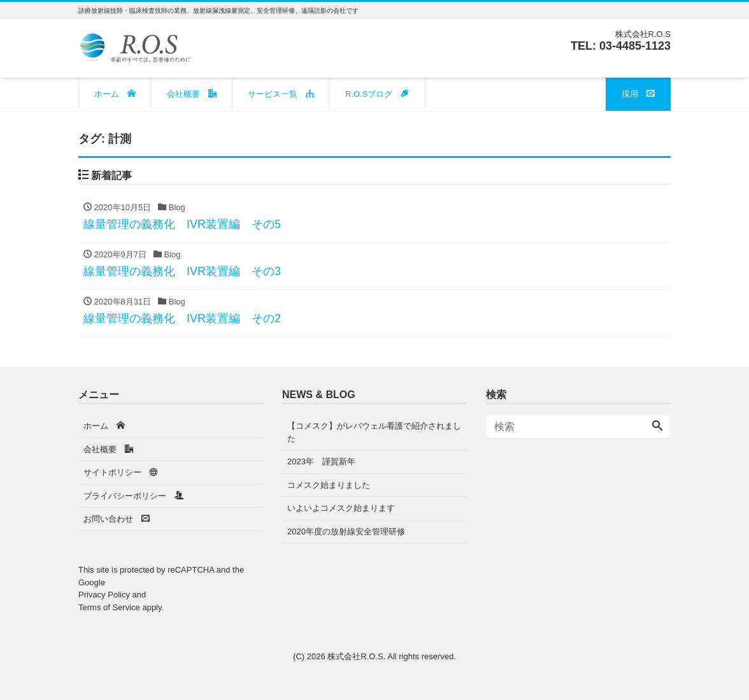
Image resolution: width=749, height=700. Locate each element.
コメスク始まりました (329, 485)
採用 (638, 94)
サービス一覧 (281, 94)
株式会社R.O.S (355, 656)
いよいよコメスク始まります (341, 508)
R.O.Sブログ (377, 94)
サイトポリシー (121, 472)
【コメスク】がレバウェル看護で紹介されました (374, 432)
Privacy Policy (104, 595)
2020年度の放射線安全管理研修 (346, 532)
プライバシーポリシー (134, 496)
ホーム (115, 94)
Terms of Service (109, 607)
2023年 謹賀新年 (321, 461)
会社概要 (192, 94)
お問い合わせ (117, 519)
